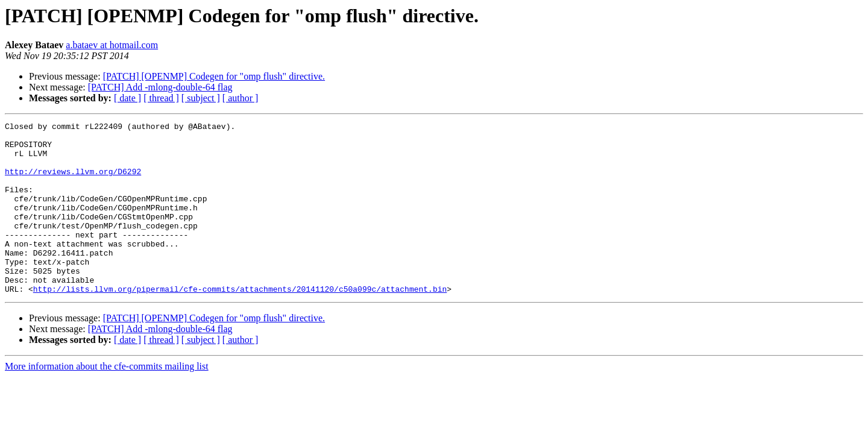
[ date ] (127, 98)
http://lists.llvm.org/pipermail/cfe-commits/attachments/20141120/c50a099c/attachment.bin (240, 323)
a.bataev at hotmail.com (112, 45)
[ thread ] (161, 98)
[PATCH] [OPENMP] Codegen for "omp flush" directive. (214, 76)
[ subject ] (201, 98)
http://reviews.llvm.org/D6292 (73, 182)
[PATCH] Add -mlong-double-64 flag (160, 87)
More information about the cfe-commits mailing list (107, 401)
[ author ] (241, 98)
